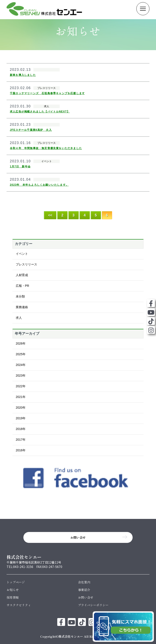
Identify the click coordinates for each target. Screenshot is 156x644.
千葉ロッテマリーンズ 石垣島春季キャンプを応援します (47, 93)
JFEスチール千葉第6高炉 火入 (31, 130)
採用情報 (13, 597)
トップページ (16, 582)
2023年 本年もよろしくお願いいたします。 (39, 185)
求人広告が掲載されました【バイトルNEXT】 (40, 112)
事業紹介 (84, 590)
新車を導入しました (23, 75)
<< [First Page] (50, 215)
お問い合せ (86, 597)
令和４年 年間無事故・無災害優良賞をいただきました (46, 148)
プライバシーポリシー (93, 605)
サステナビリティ (19, 605)
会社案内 (84, 582)
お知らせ (13, 590)
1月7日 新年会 (20, 167)
